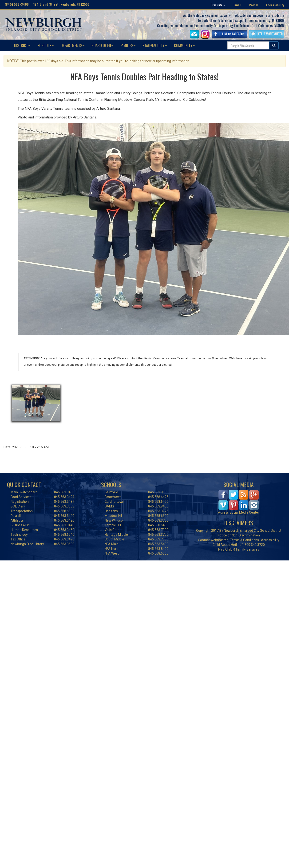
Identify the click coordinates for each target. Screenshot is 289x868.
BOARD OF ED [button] (102, 45)
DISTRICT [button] (22, 45)
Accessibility (275, 5)
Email (237, 5)
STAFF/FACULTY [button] (155, 45)
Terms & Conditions (244, 540)
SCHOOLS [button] (46, 45)
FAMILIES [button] (128, 45)
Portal (253, 5)
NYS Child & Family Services (239, 549)
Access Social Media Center (239, 512)
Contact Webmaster (213, 540)
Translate (218, 5)
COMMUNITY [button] (184, 45)
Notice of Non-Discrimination (239, 535)
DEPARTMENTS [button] (73, 45)
